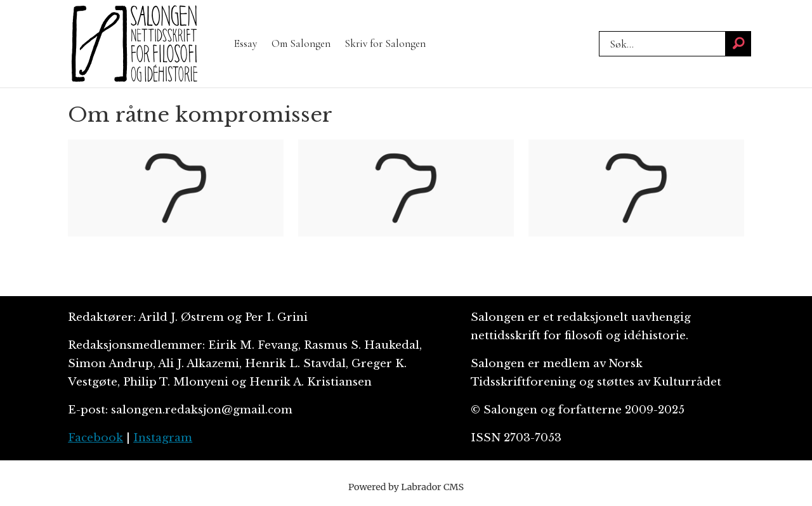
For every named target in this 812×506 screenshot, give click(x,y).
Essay (246, 43)
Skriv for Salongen (385, 43)
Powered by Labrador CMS (406, 487)
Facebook (95, 438)
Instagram (163, 438)
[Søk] (738, 44)
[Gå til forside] (134, 44)
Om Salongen (301, 43)
